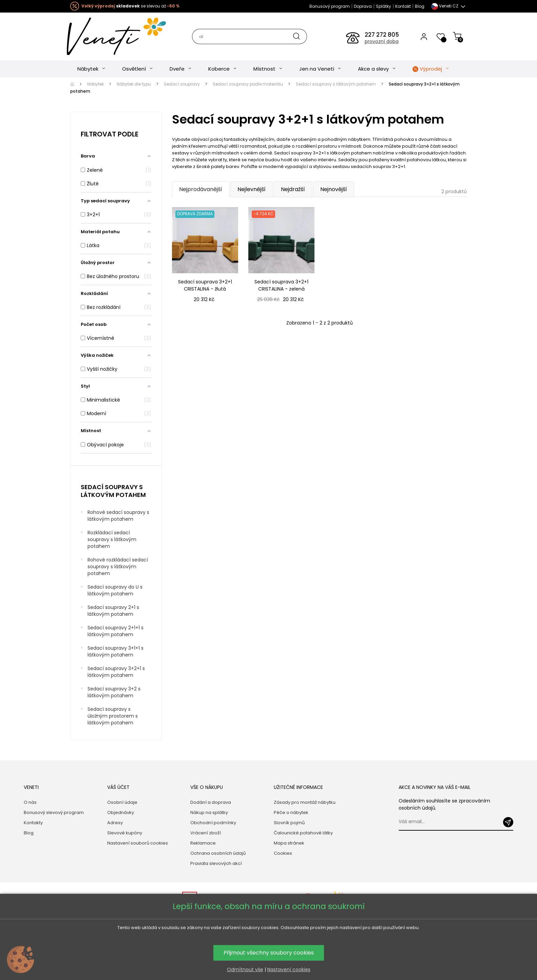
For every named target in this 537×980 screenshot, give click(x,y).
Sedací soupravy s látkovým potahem (113, 491)
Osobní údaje (122, 802)
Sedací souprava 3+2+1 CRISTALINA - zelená (281, 285)
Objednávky (121, 812)
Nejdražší (293, 189)
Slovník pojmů (289, 823)
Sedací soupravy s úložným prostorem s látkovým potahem (113, 716)
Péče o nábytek (291, 812)
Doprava (363, 6)
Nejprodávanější (201, 189)
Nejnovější (334, 189)
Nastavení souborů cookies (138, 843)
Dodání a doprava (211, 802)
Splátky (383, 6)
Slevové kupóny (125, 833)
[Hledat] (249, 36)
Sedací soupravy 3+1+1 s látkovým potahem (116, 651)
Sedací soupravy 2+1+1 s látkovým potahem (116, 631)
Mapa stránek (289, 843)
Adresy (115, 823)
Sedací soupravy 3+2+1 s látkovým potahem (116, 672)
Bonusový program (330, 6)
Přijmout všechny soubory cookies (269, 953)
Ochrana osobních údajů (218, 853)
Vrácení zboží (206, 833)
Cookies (283, 853)
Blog (420, 6)
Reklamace (203, 843)
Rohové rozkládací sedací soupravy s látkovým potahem (118, 567)
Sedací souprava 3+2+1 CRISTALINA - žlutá (205, 285)
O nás (30, 802)
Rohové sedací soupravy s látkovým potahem (118, 516)
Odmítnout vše (245, 969)
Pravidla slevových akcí (216, 863)
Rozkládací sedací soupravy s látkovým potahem (112, 539)
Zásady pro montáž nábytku (305, 802)
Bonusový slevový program (54, 812)
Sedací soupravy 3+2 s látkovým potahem (114, 692)
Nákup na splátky (209, 812)
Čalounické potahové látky (303, 833)
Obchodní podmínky (213, 823)
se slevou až (130, 6)
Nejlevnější (252, 189)
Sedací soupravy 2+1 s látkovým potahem (113, 611)
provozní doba (382, 41)
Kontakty (33, 823)
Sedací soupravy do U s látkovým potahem (115, 590)
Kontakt (403, 6)
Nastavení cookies (289, 969)
